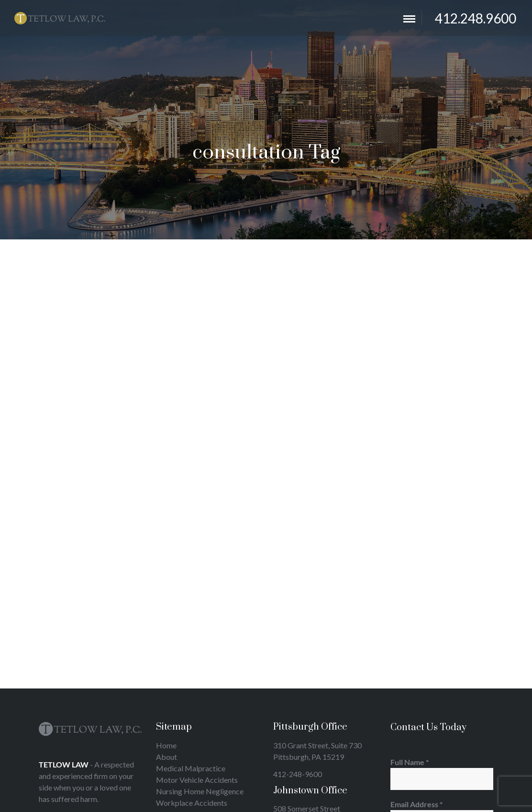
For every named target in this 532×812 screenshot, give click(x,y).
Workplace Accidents (192, 803)
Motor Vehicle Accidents (197, 780)
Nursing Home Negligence (200, 791)
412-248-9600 (298, 774)
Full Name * (442, 774)
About (166, 757)
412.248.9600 (476, 18)
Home (166, 745)
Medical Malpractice (191, 768)
